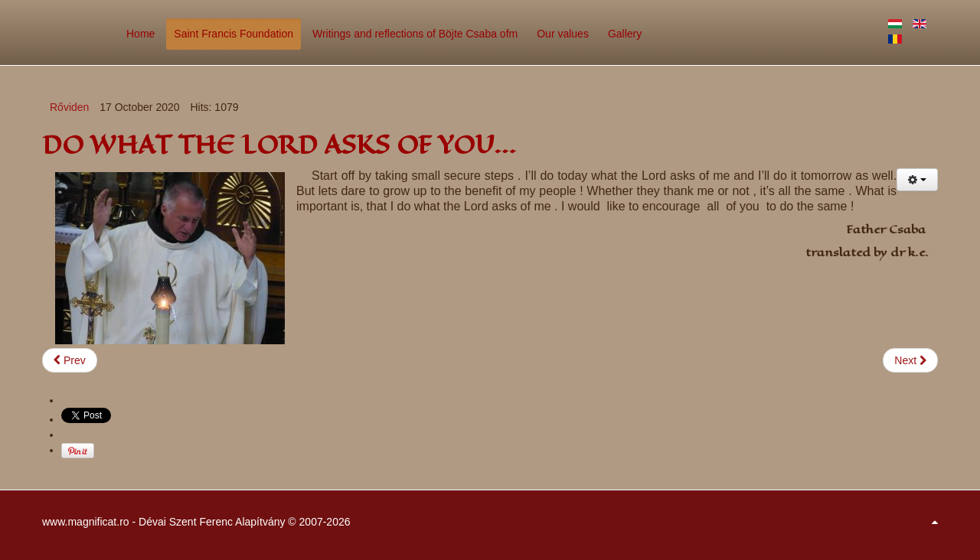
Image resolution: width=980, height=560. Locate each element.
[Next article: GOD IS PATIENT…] (910, 360)
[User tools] (917, 180)
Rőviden (69, 107)
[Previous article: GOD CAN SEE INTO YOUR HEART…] (70, 360)
